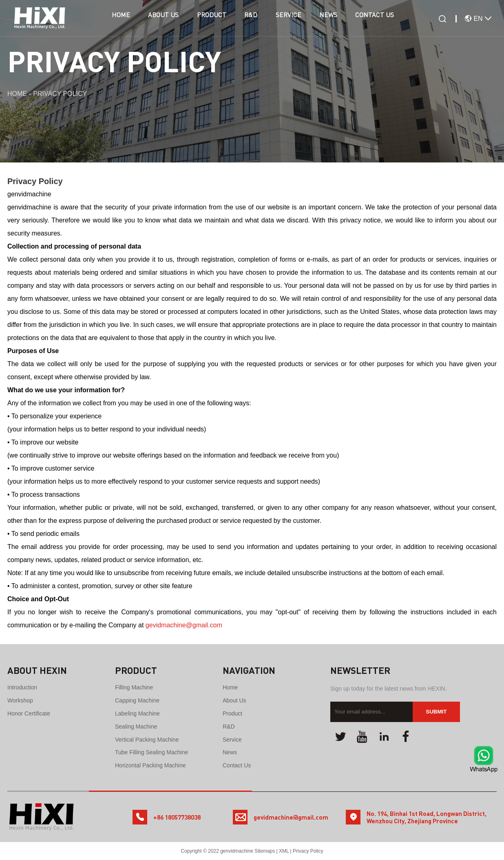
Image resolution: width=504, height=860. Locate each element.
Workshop (20, 700)
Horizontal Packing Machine (150, 765)
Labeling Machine (137, 713)
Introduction (22, 687)
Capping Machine (137, 700)
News (338, 19)
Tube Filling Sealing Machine (151, 752)
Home (112, 19)
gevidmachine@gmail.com (184, 625)
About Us (158, 19)
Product (210, 19)
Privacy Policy (308, 851)
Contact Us (388, 19)
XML (284, 851)
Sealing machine (136, 727)
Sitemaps (265, 851)
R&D (253, 19)
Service (294, 19)
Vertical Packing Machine (147, 740)
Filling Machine (134, 687)
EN (475, 19)
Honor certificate (29, 713)
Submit (436, 712)
